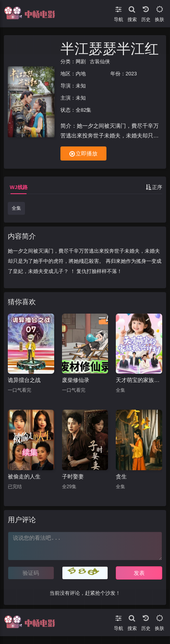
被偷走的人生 (24, 476)
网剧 (81, 62)
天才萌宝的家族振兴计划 (139, 380)
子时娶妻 (73, 476)
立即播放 (83, 154)
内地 (81, 74)
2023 (131, 74)
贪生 (121, 476)
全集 (16, 208)
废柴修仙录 (76, 380)
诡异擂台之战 (24, 380)
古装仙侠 (100, 62)
